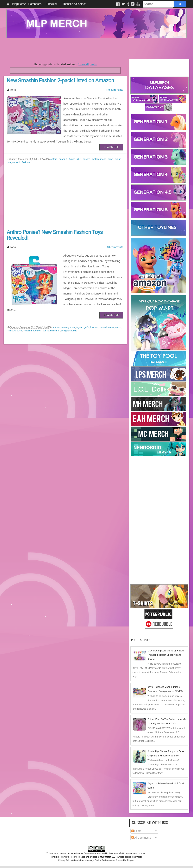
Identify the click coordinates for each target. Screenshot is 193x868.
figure (72, 159)
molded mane (99, 159)
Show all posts (87, 64)
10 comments (115, 247)
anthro (54, 159)
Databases (36, 4)
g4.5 (79, 159)
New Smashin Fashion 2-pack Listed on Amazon (60, 81)
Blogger (131, 860)
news (111, 159)
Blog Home (19, 4)
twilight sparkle (69, 331)
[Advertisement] (96, 49)
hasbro (87, 159)
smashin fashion (21, 162)
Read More (111, 147)
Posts (136, 831)
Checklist (53, 4)
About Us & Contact (74, 4)
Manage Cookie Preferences (100, 860)
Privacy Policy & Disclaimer (72, 860)
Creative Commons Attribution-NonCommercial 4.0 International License (111, 853)
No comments (115, 90)
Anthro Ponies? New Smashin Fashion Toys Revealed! (55, 235)
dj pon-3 (63, 159)
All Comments (141, 838)
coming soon (68, 327)
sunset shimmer (51, 331)
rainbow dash (15, 331)
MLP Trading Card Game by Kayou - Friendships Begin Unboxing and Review (166, 655)
